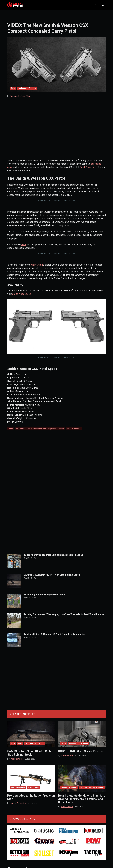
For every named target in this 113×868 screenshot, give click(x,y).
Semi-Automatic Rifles (34, 745)
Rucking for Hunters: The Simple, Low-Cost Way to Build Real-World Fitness (64, 616)
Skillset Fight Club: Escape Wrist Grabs (44, 597)
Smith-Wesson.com (22, 296)
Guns (13, 90)
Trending (32, 90)
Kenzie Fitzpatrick (18, 805)
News (11, 431)
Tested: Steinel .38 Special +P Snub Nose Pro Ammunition (55, 636)
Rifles (20, 745)
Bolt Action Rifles (18, 790)
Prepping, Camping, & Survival (92, 790)
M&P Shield (37, 267)
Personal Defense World (21, 98)
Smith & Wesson (88, 169)
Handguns (22, 90)
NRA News (20, 431)
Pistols (61, 431)
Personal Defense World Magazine (42, 431)
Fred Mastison (16, 761)
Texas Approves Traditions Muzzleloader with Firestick (53, 557)
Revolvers (84, 745)
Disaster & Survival (69, 790)
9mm (24, 247)
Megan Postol (67, 809)
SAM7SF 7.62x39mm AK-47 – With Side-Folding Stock (52, 577)
